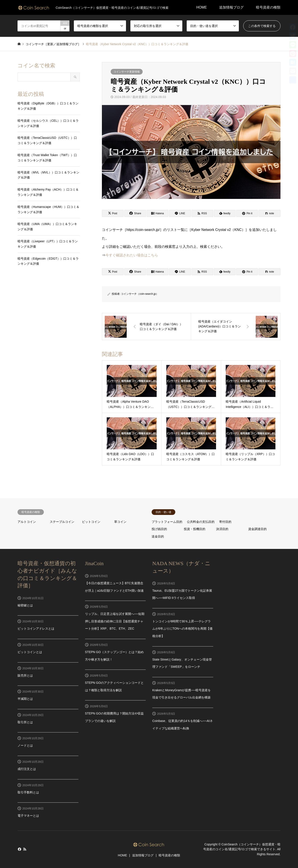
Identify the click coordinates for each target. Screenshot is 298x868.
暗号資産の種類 (268, 7)
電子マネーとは (28, 816)
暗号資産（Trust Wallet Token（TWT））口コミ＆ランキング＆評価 (47, 158)
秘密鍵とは (25, 605)
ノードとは (25, 745)
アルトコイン (27, 522)
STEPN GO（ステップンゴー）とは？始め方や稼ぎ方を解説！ (114, 656)
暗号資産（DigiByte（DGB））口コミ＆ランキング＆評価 (48, 106)
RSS (25, 849)
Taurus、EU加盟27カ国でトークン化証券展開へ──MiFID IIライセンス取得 (182, 594)
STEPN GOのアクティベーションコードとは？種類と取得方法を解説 (114, 686)
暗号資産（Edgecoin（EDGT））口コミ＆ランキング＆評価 (48, 261)
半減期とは (25, 699)
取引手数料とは (28, 792)
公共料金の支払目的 (201, 522)
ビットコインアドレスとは (36, 629)
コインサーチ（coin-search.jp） (140, 294)
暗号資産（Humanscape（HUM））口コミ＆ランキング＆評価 (48, 209)
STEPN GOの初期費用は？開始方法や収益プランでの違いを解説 (114, 717)
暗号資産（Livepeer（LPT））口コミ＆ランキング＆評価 (48, 244)
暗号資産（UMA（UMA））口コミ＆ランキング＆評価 (47, 227)
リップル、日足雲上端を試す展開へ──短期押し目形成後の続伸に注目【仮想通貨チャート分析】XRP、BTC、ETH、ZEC (115, 621)
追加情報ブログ (231, 7)
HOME (202, 7)
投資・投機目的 (195, 529)
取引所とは (25, 722)
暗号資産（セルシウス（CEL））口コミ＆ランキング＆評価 (48, 123)
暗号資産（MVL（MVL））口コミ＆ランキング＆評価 (48, 175)
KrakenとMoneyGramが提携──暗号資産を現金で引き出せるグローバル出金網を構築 (182, 694)
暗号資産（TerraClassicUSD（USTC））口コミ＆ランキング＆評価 (47, 140)
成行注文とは (27, 769)
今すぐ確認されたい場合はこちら (132, 255)
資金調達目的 (257, 529)
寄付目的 (225, 522)
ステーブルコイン (62, 522)
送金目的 (158, 536)
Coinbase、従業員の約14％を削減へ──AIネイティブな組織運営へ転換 (183, 725)
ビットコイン (91, 522)
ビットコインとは (30, 652)
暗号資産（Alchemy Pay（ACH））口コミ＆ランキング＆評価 (48, 192)
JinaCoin (94, 563)
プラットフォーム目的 (167, 522)
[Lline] (180, 213)
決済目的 (222, 529)
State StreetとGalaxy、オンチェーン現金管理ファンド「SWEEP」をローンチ (182, 663)
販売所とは (25, 675)
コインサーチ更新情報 (127, 72)
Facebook (19, 849)
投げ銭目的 (159, 529)
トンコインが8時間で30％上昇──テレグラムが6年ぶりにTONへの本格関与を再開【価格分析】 (182, 629)
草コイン (120, 522)
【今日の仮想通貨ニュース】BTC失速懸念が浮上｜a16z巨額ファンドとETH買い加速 (114, 587)
